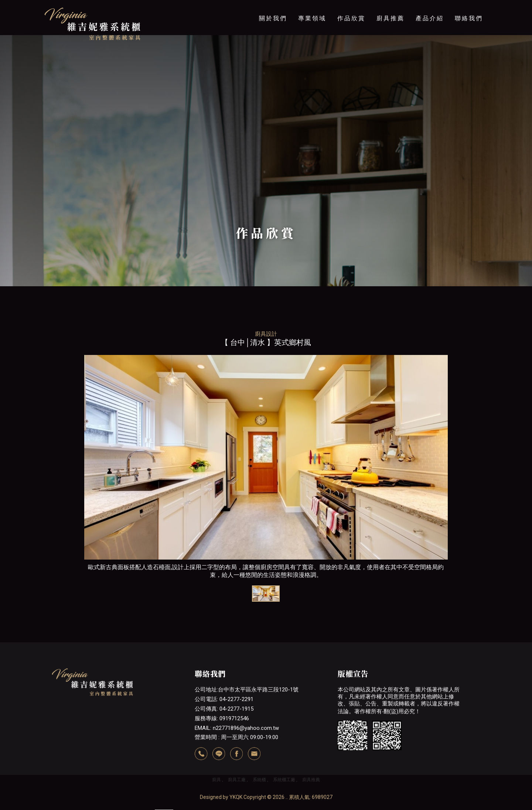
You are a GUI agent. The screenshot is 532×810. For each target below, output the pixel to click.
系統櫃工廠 (284, 780)
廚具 (216, 780)
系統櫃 (259, 780)
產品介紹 (430, 18)
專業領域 (312, 18)
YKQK (236, 797)
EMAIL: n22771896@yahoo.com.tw (237, 728)
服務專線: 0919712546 (222, 718)
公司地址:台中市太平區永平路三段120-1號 (247, 690)
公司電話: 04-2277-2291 (224, 699)
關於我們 (273, 18)
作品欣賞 (351, 18)
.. (287, 797)
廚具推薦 (391, 18)
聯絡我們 (469, 18)
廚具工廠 (237, 780)
